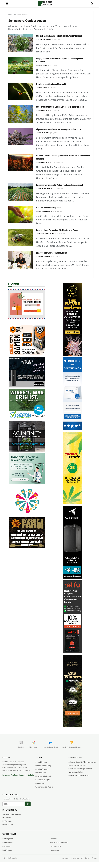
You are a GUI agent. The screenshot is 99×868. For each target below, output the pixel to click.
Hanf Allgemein (8, 839)
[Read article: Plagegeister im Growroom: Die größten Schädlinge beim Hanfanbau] (20, 66)
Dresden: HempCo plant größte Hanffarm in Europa (57, 230)
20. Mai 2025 (53, 65)
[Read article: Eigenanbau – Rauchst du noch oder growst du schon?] (20, 137)
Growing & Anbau (42, 769)
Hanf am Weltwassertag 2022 (48, 208)
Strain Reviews (41, 773)
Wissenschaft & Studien (44, 787)
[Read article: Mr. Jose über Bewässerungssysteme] (20, 260)
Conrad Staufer (44, 110)
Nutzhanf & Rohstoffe (44, 776)
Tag (15, 15)
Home (10, 15)
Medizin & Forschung (43, 766)
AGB (82, 858)
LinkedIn (31, 775)
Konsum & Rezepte (42, 780)
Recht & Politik (41, 783)
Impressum (65, 858)
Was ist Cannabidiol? (76, 772)
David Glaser (43, 65)
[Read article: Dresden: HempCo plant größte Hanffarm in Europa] (20, 237)
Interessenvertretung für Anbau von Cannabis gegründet (60, 185)
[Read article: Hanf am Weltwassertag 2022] (20, 215)
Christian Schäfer (45, 40)
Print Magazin (7, 850)
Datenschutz (75, 858)
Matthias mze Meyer (45, 189)
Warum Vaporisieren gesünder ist (80, 769)
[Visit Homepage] (48, 4)
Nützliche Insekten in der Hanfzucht (51, 84)
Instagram (6, 775)
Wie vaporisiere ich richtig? (78, 765)
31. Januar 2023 (58, 189)
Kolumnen (53, 839)
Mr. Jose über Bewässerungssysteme (52, 253)
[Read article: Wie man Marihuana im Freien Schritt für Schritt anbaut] (20, 43)
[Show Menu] (7, 4)
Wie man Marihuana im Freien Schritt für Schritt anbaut (59, 36)
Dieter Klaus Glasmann (46, 234)
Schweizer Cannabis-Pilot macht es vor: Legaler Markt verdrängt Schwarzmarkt (83, 762)
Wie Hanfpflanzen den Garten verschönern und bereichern (60, 107)
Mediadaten (7, 818)
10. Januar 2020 (60, 234)
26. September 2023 (57, 162)
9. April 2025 (52, 88)
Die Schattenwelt (55, 846)
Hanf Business (8, 842)
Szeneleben (6, 846)
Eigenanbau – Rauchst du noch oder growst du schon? (59, 129)
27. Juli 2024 (55, 110)
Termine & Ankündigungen (59, 842)
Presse (94, 858)
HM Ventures (7, 821)
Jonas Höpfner (44, 133)
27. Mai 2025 (56, 40)
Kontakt (88, 858)
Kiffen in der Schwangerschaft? (79, 775)
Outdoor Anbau (23, 15)
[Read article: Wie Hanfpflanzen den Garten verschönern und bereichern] (20, 114)
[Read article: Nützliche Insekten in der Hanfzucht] (20, 91)
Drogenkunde (54, 850)
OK (28, 804)
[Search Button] (92, 4)
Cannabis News (41, 762)
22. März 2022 (58, 211)
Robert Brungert (44, 257)
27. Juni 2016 (55, 257)
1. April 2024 (54, 133)
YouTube (14, 775)
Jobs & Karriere (8, 824)
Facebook (23, 775)
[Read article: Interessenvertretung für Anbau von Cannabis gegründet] (20, 192)
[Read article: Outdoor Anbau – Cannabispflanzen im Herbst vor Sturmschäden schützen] (20, 163)
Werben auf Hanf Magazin (12, 814)
